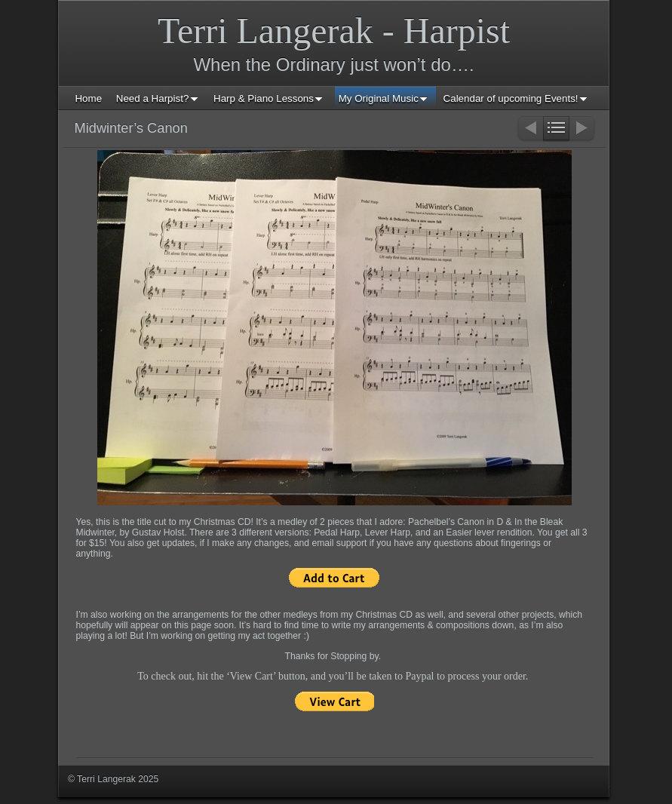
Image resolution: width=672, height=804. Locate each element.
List (556, 129)
